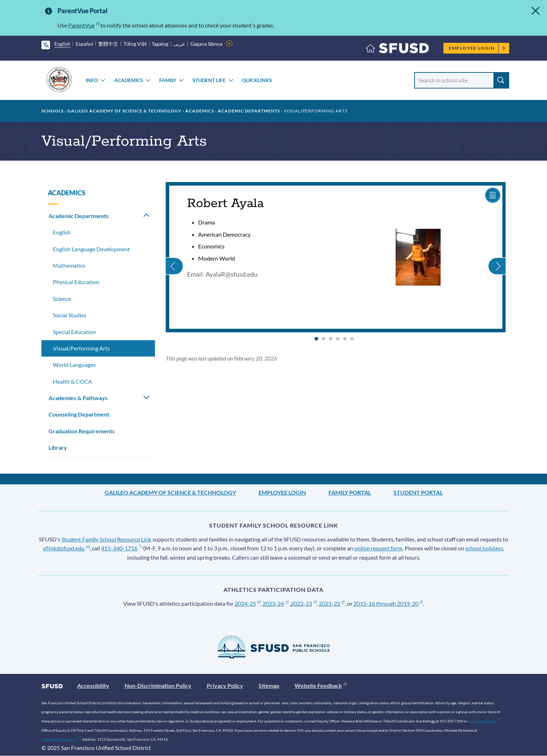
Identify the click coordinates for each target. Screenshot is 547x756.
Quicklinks (257, 80)
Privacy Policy (225, 686)
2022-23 (304, 603)
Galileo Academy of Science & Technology (124, 111)
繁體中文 (108, 44)
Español (84, 44)
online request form (378, 548)
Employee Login (477, 48)
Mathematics (69, 265)
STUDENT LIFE (209, 80)
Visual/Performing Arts (81, 348)
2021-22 (332, 603)
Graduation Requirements (82, 431)
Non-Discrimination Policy (158, 686)
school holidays (484, 548)
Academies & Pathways (78, 398)
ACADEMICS (129, 80)
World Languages (74, 365)
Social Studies (70, 315)
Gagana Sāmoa (207, 44)
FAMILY (168, 80)
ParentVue (84, 25)
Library (58, 447)
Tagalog (160, 44)
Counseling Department (79, 414)
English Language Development (91, 249)
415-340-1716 (122, 548)
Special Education (74, 332)
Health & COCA (72, 381)
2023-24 (275, 603)
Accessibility (93, 686)
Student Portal (418, 492)
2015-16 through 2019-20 (388, 603)
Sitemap (269, 686)
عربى (179, 44)
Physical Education (76, 282)
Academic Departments (249, 111)
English (62, 44)
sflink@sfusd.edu (66, 548)
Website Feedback (321, 686)
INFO (92, 80)
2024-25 (248, 603)
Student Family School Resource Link (106, 539)
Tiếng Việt (135, 44)
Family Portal (350, 492)
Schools (52, 111)
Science (62, 299)
